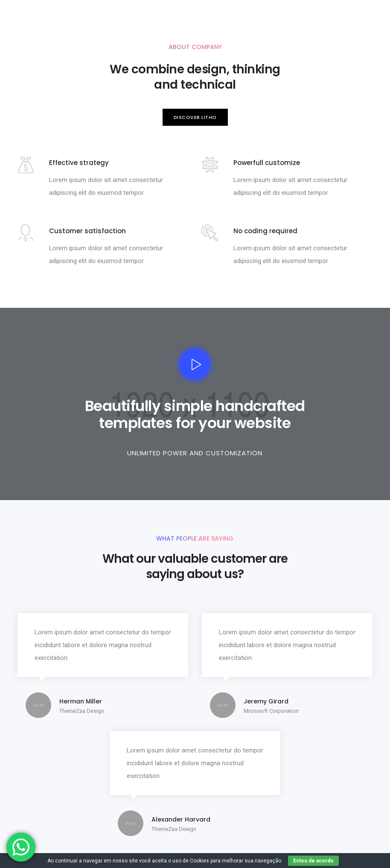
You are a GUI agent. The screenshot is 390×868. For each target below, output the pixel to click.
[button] (195, 117)
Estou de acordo (313, 861)
